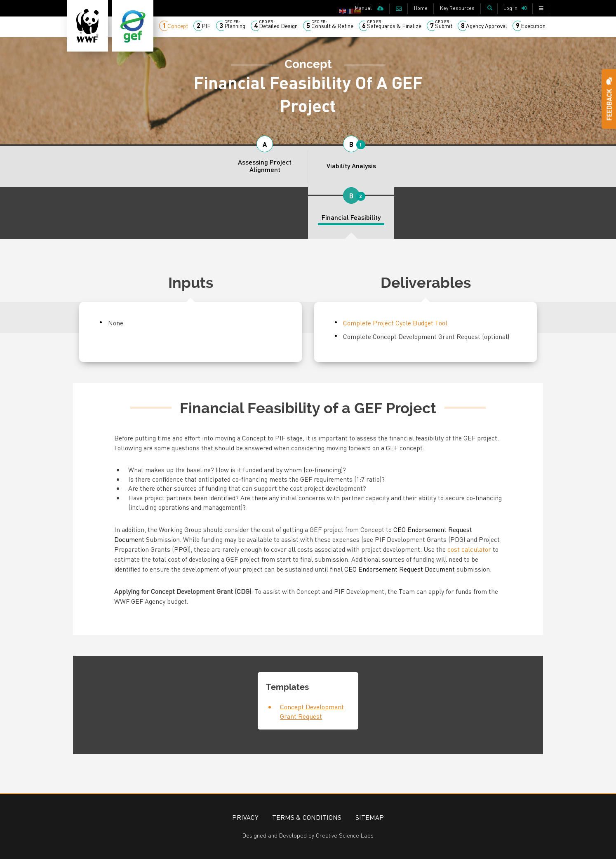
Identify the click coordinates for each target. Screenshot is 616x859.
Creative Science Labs (345, 835)
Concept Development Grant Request (312, 711)
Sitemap (370, 817)
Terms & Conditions (307, 817)
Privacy (245, 817)
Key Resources (457, 8)
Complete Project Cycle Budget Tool (395, 323)
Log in (510, 8)
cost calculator (469, 549)
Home (421, 8)
